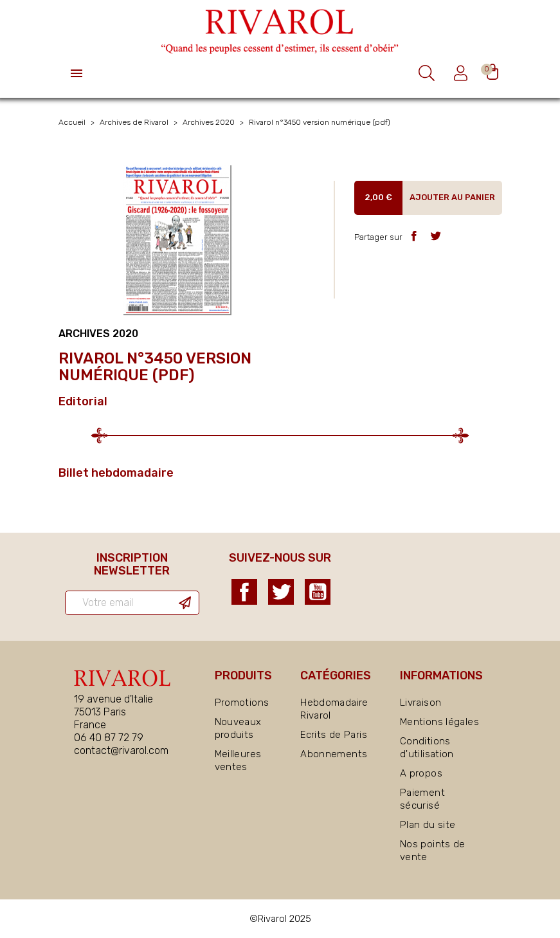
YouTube (318, 592)
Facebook (244, 592)
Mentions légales (439, 722)
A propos (421, 773)
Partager (414, 236)
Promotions (242, 703)
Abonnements (334, 754)
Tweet (436, 236)
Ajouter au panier (452, 197)
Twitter (281, 592)
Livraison (420, 703)
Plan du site (428, 825)
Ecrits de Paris (334, 735)
